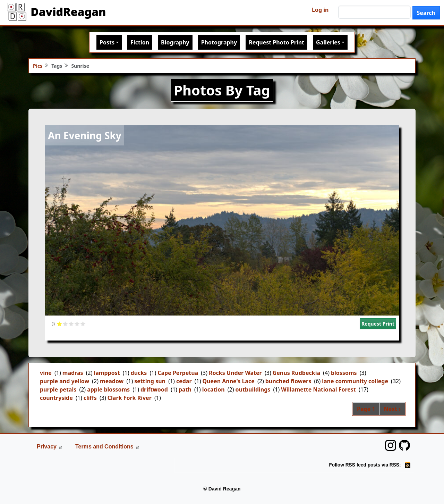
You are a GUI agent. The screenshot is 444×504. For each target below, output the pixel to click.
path (185, 389)
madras (73, 373)
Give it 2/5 (65, 324)
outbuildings (253, 389)
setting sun (150, 381)
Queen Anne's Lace (228, 381)
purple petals (58, 389)
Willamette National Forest (318, 389)
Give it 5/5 (83, 324)
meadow (112, 381)
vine (46, 373)
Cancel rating (54, 324)
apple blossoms (108, 389)
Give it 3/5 (71, 324)
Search (426, 13)
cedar (184, 381)
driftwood (154, 389)
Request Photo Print (276, 42)
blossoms (344, 373)
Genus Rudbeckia (296, 373)
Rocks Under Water (235, 373)
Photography (219, 42)
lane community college (355, 381)
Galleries (328, 42)
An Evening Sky (85, 135)
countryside (56, 398)
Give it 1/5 (59, 324)
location (214, 389)
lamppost (107, 373)
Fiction (140, 42)
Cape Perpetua (178, 373)
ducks (139, 373)
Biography (175, 42)
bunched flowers (288, 381)
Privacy (50, 447)
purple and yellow (65, 381)
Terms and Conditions (108, 447)
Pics (38, 66)
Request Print (378, 324)
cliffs (90, 398)
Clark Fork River (130, 398)
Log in (320, 10)
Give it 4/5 (77, 324)
